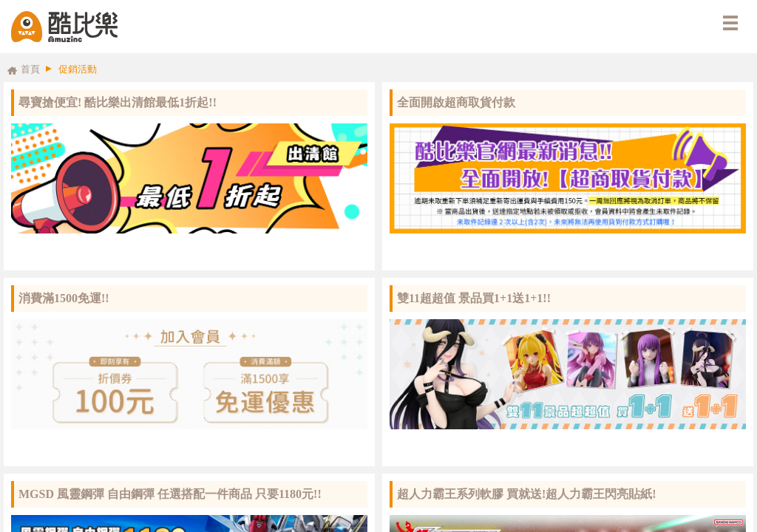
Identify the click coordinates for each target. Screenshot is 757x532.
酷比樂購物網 (64, 27)
